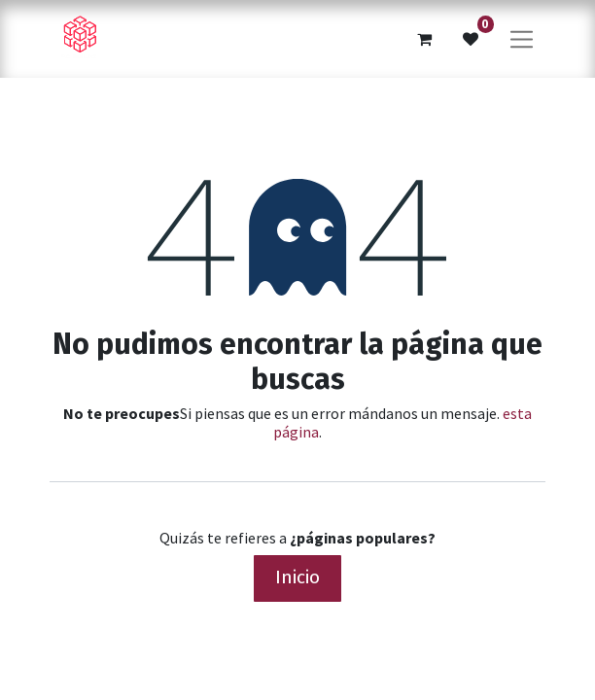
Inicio (297, 577)
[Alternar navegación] (522, 38)
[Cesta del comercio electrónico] (424, 39)
